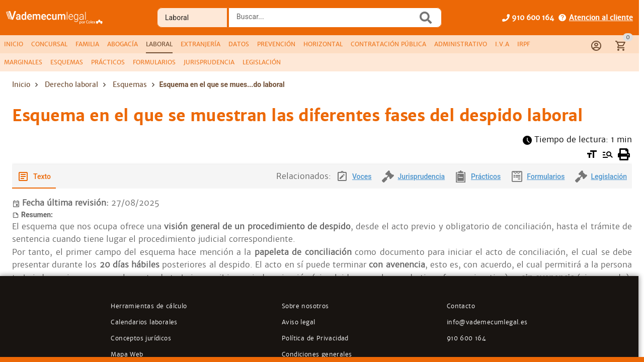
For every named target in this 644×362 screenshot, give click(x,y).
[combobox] (326, 21)
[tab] (14, 44)
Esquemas (130, 84)
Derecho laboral (71, 84)
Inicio (21, 84)
